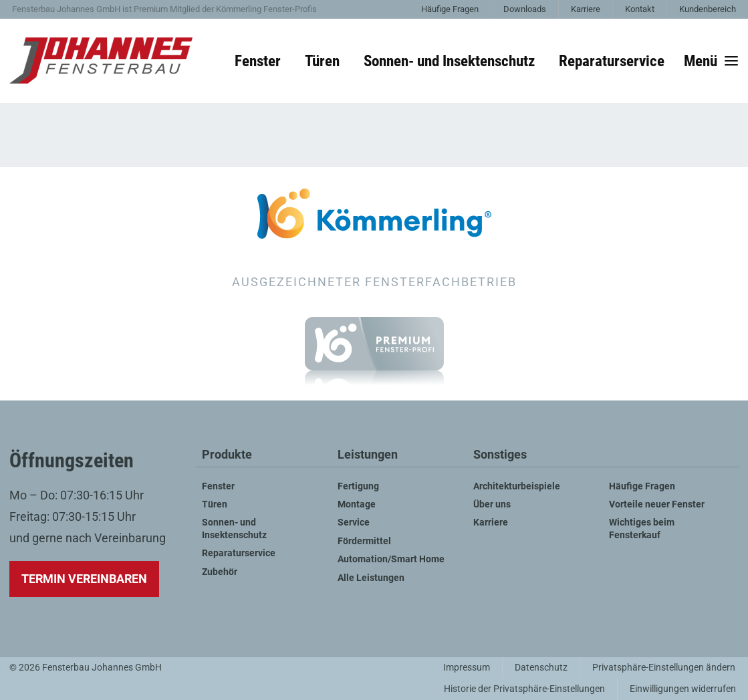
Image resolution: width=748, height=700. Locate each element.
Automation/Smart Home (391, 559)
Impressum (467, 668)
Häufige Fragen (450, 9)
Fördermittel (364, 541)
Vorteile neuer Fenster (657, 504)
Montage (357, 504)
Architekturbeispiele (517, 486)
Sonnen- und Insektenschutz (449, 61)
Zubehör (220, 572)
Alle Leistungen (371, 578)
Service (354, 522)
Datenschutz (541, 668)
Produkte (227, 455)
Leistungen (368, 455)
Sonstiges (500, 455)
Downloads (525, 9)
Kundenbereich (708, 9)
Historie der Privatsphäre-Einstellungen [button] (524, 689)
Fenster (258, 61)
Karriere (586, 9)
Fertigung (358, 486)
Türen (322, 61)
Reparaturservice (612, 61)
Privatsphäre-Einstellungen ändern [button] (664, 668)
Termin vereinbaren (84, 579)
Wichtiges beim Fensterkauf (642, 529)
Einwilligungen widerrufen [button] (683, 689)
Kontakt (640, 9)
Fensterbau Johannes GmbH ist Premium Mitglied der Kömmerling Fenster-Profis (164, 9)
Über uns (492, 504)
